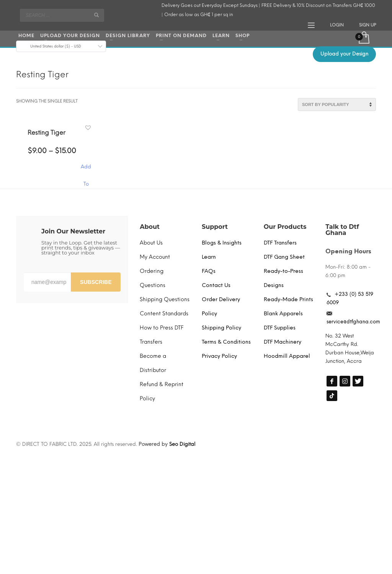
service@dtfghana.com (353, 322)
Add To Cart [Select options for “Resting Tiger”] (86, 170)
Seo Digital (182, 444)
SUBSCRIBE (96, 282)
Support (215, 227)
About (150, 227)
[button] (89, 128)
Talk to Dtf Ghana (342, 230)
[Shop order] (337, 104)
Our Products (285, 227)
